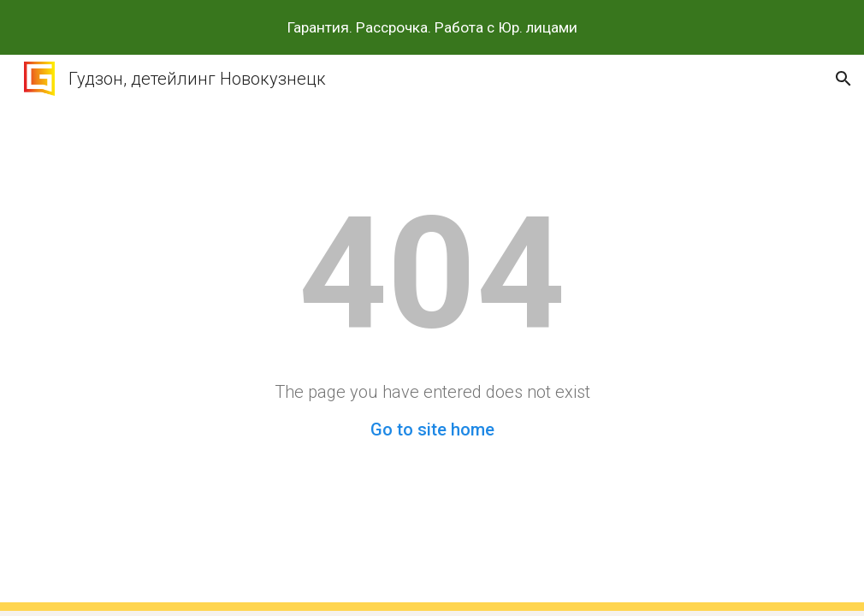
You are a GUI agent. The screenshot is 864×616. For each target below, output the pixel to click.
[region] (432, 27)
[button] (843, 79)
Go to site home (432, 429)
